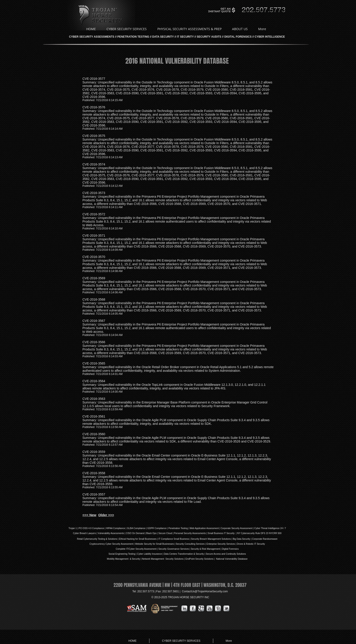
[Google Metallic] (201, 608)
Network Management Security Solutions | (164, 559)
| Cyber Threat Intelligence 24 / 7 (269, 528)
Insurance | (158, 554)
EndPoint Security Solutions (199, 559)
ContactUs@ (205, 591)
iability (148, 554)
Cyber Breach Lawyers (84, 533)
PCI (80, 528)
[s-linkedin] (184, 608)
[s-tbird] (226, 608)
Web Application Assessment (204, 528)
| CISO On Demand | (135, 533)
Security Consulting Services (190, 544)
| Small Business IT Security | (221, 533)
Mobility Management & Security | (124, 559)
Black (149, 533)
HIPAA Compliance (116, 528)
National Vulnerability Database (231, 559)
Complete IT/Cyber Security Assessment (136, 549)
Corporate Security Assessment (237, 528)
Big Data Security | (242, 539)
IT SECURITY (185, 37)
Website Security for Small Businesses (155, 544)
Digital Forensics (230, 549)
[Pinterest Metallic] (218, 608)
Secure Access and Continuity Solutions (226, 554)
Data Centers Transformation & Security (184, 554)
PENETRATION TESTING (133, 37)
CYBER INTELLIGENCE (270, 37)
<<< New (89, 515)
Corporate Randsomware (265, 539)
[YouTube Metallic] (210, 608)
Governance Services (178, 549)
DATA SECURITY (163, 37)
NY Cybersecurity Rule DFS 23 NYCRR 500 (259, 533)
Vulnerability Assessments (111, 533)
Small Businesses (147, 539)
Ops (154, 533)
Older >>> (106, 515)
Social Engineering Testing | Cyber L (127, 554)
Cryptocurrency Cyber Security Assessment (111, 544)
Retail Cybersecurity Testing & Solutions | (98, 539)
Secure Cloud (165, 533)
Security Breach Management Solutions (211, 539)
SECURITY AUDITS (209, 37)
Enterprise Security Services (221, 544)
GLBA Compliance (136, 528)
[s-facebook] (193, 608)
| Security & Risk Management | (205, 549)
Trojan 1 (73, 528)
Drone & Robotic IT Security (251, 544)
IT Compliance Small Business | (175, 539)
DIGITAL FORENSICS (238, 37)
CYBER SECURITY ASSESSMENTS (92, 37)
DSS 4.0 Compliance (93, 528)
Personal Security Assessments (190, 533)
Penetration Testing (178, 528)
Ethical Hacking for (128, 539)
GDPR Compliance (157, 528)
